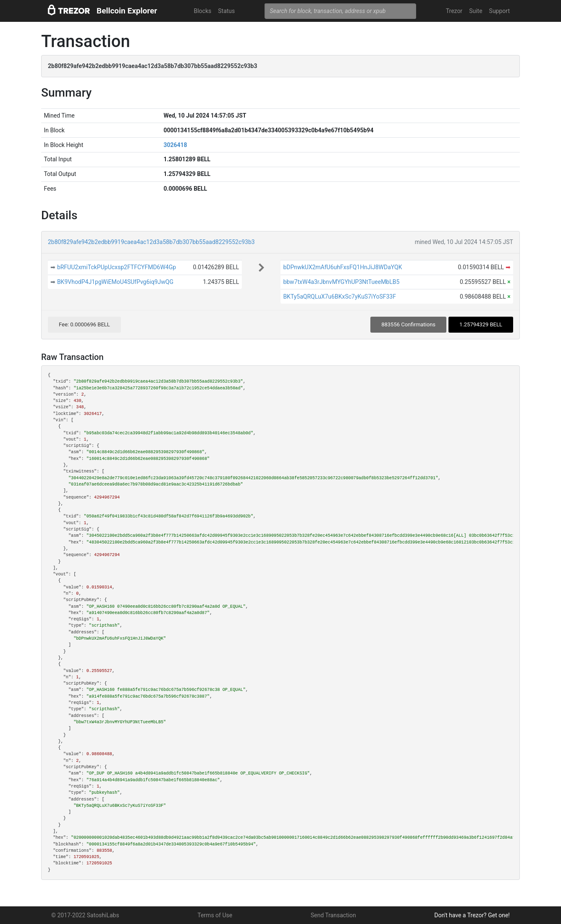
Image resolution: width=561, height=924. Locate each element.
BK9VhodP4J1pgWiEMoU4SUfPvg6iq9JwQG (115, 282)
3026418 (175, 145)
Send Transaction (333, 915)
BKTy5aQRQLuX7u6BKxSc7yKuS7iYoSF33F (339, 297)
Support (499, 11)
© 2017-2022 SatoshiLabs (85, 915)
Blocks (202, 11)
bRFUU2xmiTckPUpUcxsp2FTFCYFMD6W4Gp (117, 267)
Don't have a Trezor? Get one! (472, 915)
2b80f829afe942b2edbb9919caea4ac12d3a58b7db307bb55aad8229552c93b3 (151, 242)
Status (226, 11)
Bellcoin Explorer (127, 11)
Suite (476, 11)
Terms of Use (215, 915)
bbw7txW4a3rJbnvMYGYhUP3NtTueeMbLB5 (341, 282)
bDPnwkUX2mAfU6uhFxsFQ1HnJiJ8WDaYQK (342, 267)
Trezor (454, 11)
